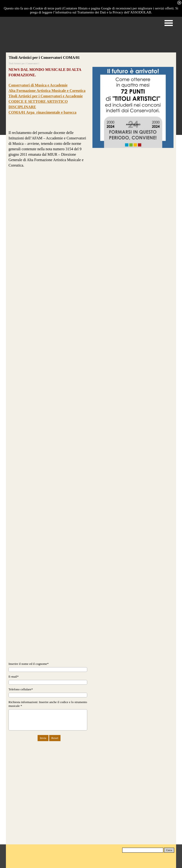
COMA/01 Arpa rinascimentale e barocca (42, 112)
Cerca (169, 850)
